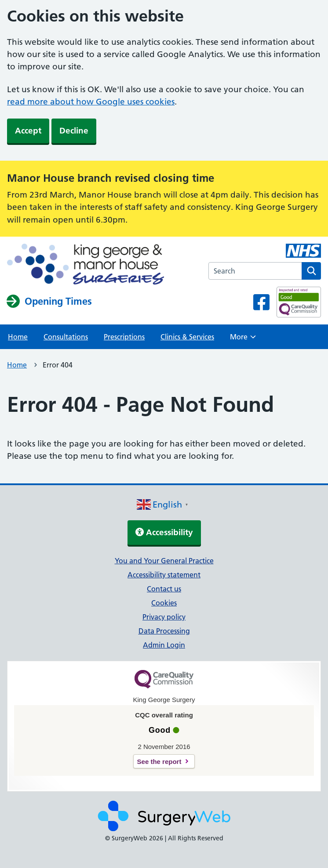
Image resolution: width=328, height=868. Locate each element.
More (243, 339)
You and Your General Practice (164, 561)
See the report (159, 762)
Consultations (66, 337)
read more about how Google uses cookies (91, 102)
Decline (74, 131)
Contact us (164, 589)
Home (18, 337)
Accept (28, 131)
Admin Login (164, 645)
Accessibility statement (164, 575)
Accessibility (164, 532)
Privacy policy (164, 617)
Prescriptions (124, 337)
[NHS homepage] (86, 265)
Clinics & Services (187, 337)
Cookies (164, 603)
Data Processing (164, 631)
